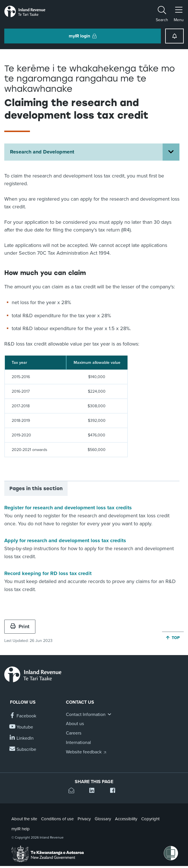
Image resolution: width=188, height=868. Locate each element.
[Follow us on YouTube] (22, 727)
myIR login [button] (83, 36)
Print (20, 626)
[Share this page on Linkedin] (94, 791)
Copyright (150, 819)
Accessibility (126, 819)
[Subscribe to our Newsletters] (23, 750)
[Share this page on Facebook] (115, 791)
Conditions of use (57, 819)
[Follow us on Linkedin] (22, 738)
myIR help (21, 829)
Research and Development (42, 152)
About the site (24, 819)
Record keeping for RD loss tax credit (48, 573)
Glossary (103, 819)
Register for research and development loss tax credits (68, 508)
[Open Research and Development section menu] (171, 152)
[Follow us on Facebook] (23, 716)
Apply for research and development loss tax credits (65, 540)
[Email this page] (73, 791)
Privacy (84, 819)
